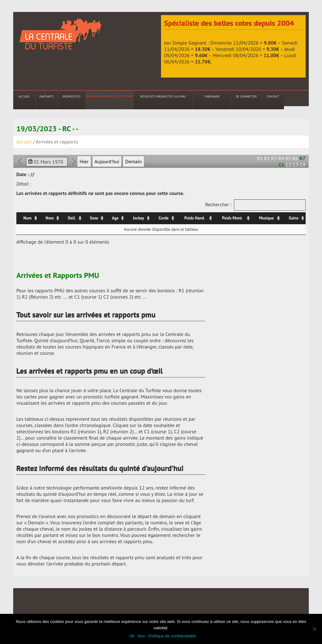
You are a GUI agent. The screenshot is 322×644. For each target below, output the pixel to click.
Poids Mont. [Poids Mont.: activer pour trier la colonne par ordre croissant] (232, 218)
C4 (303, 165)
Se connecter (246, 97)
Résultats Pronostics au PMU (163, 97)
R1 (260, 158)
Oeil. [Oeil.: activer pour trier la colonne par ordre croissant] (72, 218)
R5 (288, 158)
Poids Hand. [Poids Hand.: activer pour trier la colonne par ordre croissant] (194, 218)
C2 (289, 165)
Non (142, 636)
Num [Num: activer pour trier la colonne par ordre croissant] (27, 218)
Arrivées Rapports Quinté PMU (109, 97)
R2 (267, 158)
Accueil (24, 97)
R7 (302, 158)
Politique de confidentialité (172, 636)
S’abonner (212, 97)
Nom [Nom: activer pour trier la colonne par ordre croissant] (50, 218)
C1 (282, 165)
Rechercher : (255, 205)
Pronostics (71, 97)
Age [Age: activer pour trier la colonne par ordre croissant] (115, 218)
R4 (281, 158)
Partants (46, 97)
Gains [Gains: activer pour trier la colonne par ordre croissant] (294, 218)
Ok (132, 636)
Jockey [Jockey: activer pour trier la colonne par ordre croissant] (138, 218)
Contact (273, 97)
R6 (295, 158)
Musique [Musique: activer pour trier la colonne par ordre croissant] (266, 218)
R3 (274, 158)
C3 (296, 165)
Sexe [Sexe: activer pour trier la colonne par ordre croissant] (94, 218)
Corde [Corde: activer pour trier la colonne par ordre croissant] (164, 218)
